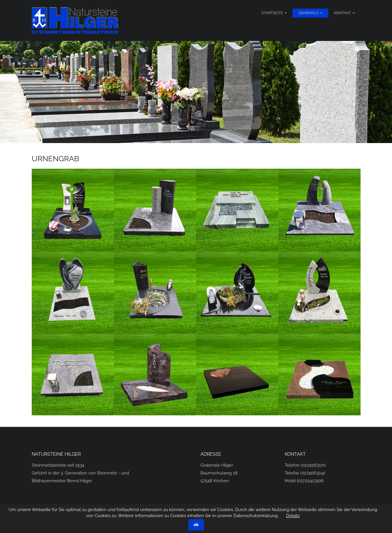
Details (293, 516)
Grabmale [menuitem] (308, 13)
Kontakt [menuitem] (343, 13)
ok (196, 525)
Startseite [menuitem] (272, 13)
